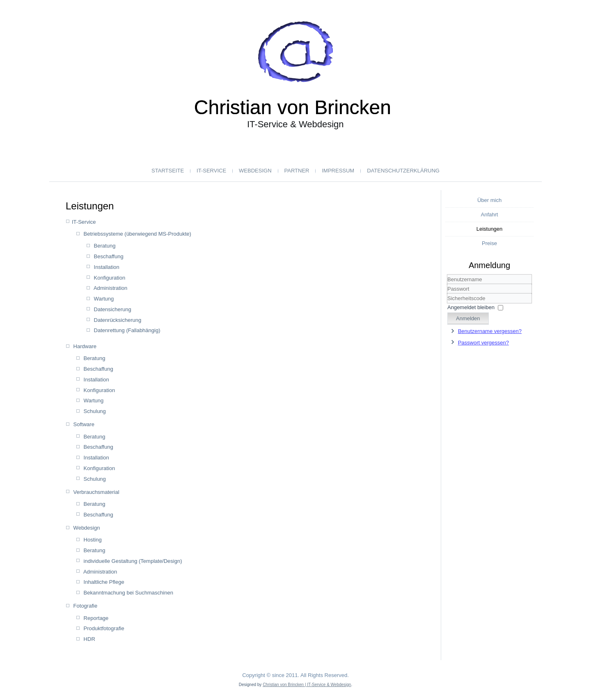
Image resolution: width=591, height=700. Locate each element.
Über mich (489, 200)
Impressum (338, 171)
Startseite (168, 171)
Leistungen (490, 229)
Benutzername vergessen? (490, 331)
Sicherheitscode (448, 294)
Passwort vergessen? (483, 343)
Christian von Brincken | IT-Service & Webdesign (307, 685)
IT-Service (211, 171)
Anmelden (468, 318)
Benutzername (448, 284)
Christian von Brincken (293, 107)
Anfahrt (490, 215)
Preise (489, 243)
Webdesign (255, 171)
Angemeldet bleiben (471, 307)
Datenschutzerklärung (403, 171)
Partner (297, 171)
